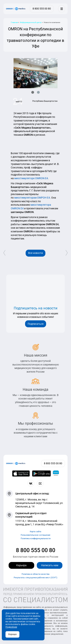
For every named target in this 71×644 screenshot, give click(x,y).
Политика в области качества (35, 574)
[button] (33, 92)
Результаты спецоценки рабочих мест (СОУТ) (35, 578)
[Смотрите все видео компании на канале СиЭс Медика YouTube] (40, 483)
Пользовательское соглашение (35, 535)
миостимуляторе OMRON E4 (31, 178)
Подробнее (11, 627)
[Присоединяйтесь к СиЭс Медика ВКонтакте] (31, 483)
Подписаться (36, 324)
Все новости (35, 253)
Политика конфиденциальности (36, 539)
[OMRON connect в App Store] (21, 474)
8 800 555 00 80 (36, 550)
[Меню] (62, 9)
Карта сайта (35, 532)
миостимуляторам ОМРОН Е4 (32, 198)
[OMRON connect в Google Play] (41, 474)
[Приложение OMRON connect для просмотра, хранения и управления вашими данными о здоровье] (56, 474)
